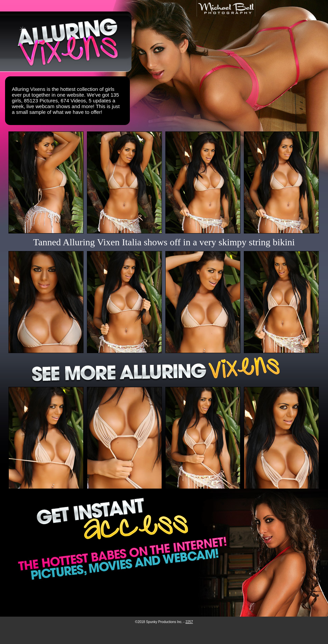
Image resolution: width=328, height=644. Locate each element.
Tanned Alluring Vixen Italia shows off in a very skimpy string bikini (164, 242)
